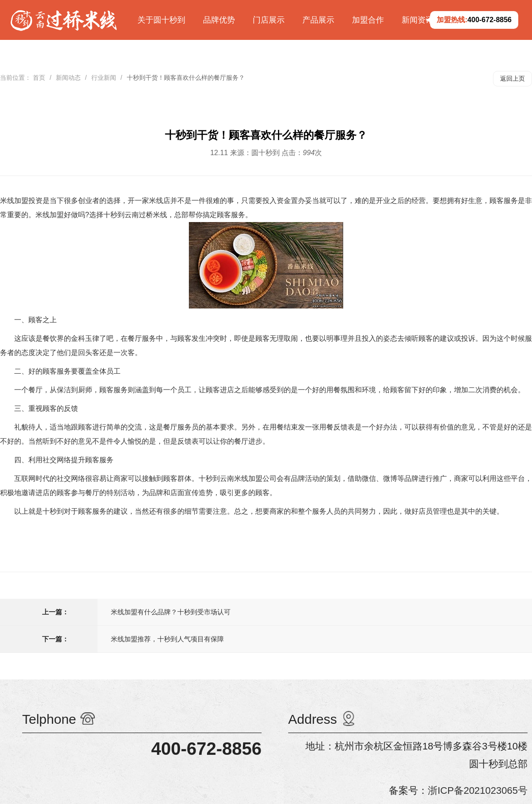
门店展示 (269, 20)
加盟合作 (368, 20)
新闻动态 (68, 78)
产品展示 (318, 20)
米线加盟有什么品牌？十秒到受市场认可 (171, 612)
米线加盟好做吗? (62, 215)
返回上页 (512, 78)
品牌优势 (219, 20)
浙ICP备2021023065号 (478, 790)
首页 (39, 78)
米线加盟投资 (21, 201)
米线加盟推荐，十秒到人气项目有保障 (167, 639)
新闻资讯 (418, 20)
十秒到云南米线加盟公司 (238, 478)
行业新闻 (104, 78)
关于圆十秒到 (161, 20)
